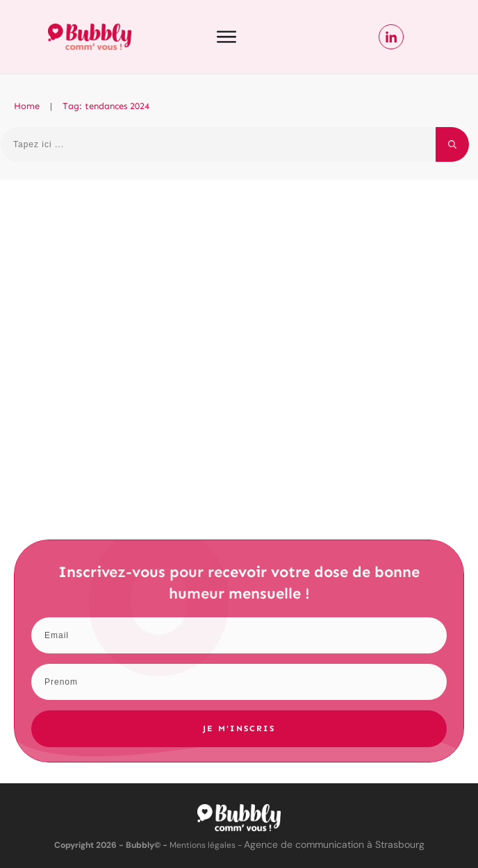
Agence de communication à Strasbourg (334, 844)
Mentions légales (203, 845)
